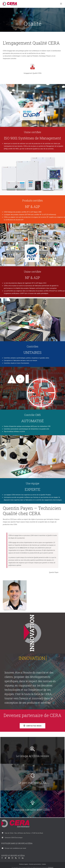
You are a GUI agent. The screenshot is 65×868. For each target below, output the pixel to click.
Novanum (51, 867)
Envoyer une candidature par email (15, 848)
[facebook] (2, 858)
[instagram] (12, 858)
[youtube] (9, 858)
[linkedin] (23, 858)
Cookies (44, 864)
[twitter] (6, 858)
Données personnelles (35, 864)
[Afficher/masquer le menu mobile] (61, 4)
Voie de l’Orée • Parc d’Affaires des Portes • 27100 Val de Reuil (24, 833)
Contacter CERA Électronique (14, 838)
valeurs (22, 548)
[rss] (16, 858)
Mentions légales (24, 864)
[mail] (19, 858)
